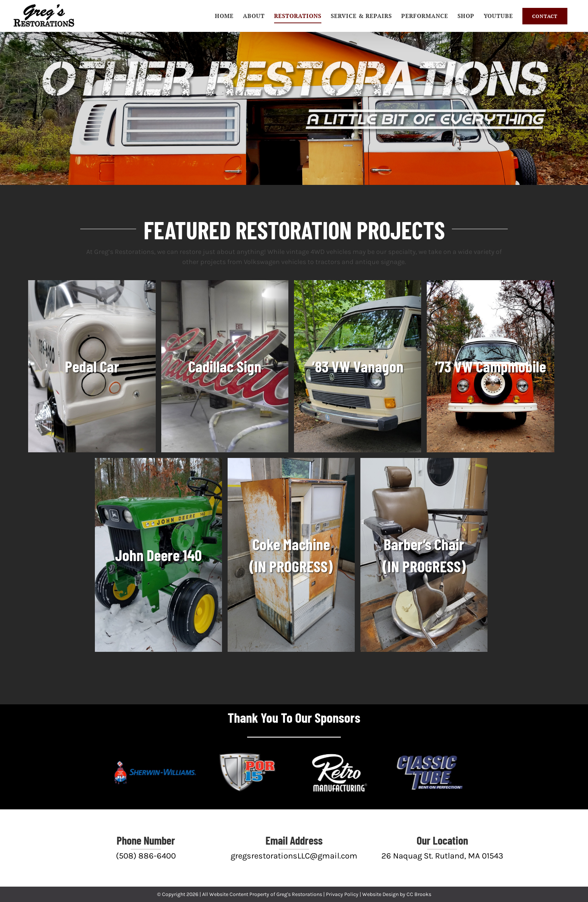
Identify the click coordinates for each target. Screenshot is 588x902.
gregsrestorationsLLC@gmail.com (294, 856)
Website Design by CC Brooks (397, 894)
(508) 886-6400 (146, 856)
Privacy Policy (342, 894)
